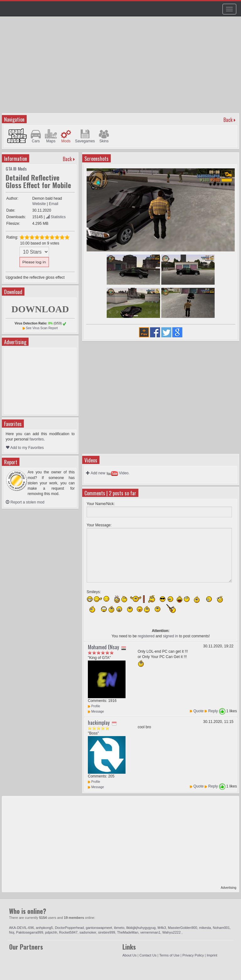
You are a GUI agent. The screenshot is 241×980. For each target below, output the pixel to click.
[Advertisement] (121, 68)
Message (96, 711)
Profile (94, 706)
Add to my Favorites (25, 448)
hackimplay (99, 723)
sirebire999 (107, 932)
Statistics (56, 217)
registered (146, 636)
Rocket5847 (68, 932)
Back (228, 120)
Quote (198, 711)
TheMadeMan (128, 932)
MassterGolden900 (182, 928)
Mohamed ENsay (103, 647)
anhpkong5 (44, 928)
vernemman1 (150, 932)
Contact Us (148, 955)
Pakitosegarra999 (29, 932)
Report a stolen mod (25, 502)
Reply (213, 711)
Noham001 (221, 928)
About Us (129, 955)
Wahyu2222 (172, 932)
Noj (12, 932)
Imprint (212, 955)
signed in (170, 636)
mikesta (205, 928)
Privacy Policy (193, 955)
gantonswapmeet (99, 928)
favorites (37, 439)
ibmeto (119, 928)
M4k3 (162, 928)
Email (54, 204)
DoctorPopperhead (69, 928)
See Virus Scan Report (42, 328)
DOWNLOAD (40, 309)
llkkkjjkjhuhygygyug (141, 928)
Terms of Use (169, 955)
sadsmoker (88, 932)
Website (39, 204)
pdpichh (51, 932)
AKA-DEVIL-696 (21, 928)
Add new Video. (108, 473)
